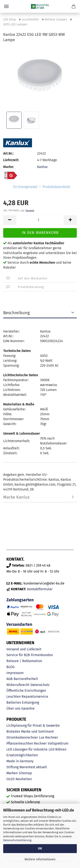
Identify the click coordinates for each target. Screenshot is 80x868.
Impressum (15, 673)
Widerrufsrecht (18, 685)
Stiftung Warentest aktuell (27, 767)
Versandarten (19, 624)
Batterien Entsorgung (23, 702)
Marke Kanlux (16, 497)
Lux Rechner (49, 737)
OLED (10, 779)
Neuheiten (24, 779)
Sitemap (25, 773)
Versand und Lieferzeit (24, 649)
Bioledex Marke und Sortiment (30, 731)
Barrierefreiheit (26, 679)
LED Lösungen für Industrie (27, 749)
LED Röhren (57, 749)
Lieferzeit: (11, 160)
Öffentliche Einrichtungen (26, 691)
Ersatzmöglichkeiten (22, 755)
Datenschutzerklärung (17, 840)
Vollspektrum (58, 743)
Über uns (13, 708)
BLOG (10, 667)
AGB (9, 679)
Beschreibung (16, 313)
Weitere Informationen (40, 859)
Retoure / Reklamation (24, 661)
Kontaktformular (40, 589)
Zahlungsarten (20, 600)
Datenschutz (40, 685)
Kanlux (42, 167)
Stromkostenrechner (22, 737)
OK (40, 848)
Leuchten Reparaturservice (27, 697)
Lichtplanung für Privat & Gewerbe (33, 726)
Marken (12, 773)
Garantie (28, 708)
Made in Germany (20, 761)
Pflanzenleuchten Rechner (27, 743)
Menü (6, 6)
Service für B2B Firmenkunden (30, 655)
